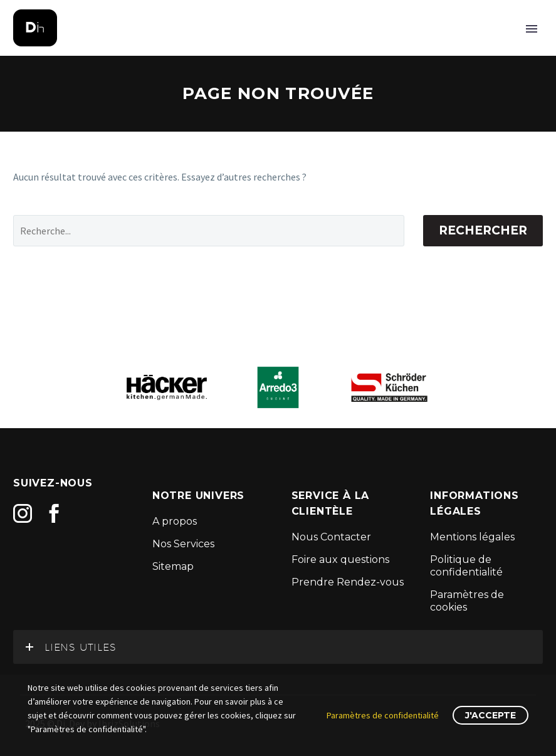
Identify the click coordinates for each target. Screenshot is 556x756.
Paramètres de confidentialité (383, 715)
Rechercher (483, 230)
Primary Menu (532, 29)
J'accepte (490, 715)
